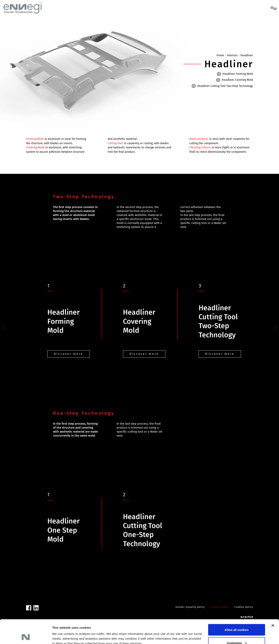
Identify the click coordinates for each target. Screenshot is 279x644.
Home (220, 55)
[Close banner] (273, 603)
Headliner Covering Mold (234, 80)
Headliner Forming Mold (235, 74)
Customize (237, 620)
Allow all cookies (237, 607)
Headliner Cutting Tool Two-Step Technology (222, 86)
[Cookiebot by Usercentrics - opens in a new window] (26, 636)
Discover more (69, 354)
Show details (61, 632)
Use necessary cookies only (237, 633)
